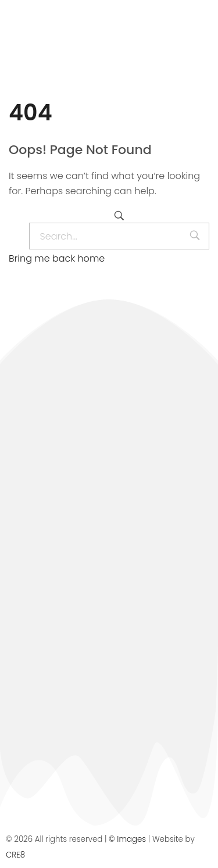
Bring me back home (57, 258)
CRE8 (15, 855)
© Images (127, 839)
